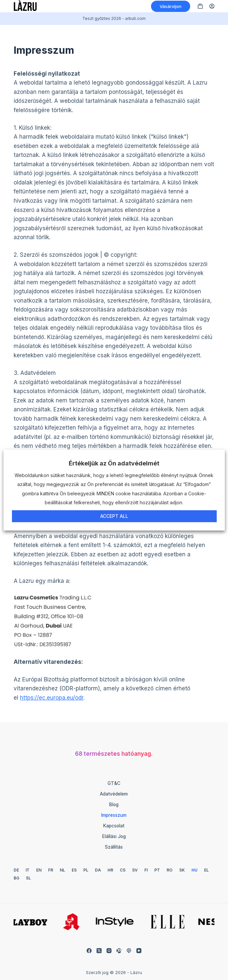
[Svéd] (135, 870)
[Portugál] (157, 870)
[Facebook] (89, 951)
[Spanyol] (74, 870)
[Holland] (62, 870)
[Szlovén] (28, 878)
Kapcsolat (114, 826)
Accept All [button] (114, 516)
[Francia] (51, 870)
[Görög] (206, 870)
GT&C (114, 783)
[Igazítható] (119, 951)
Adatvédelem (114, 794)
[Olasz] (28, 870)
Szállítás (114, 847)
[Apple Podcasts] (129, 951)
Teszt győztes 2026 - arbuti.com (114, 18)
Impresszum (114, 815)
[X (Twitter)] (99, 951)
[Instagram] (109, 951)
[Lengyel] (86, 870)
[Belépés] (212, 6)
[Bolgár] (16, 878)
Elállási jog (114, 836)
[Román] (170, 870)
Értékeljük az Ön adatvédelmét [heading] (114, 463)
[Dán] (98, 870)
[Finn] (146, 870)
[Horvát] (110, 870)
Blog (114, 805)
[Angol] (39, 870)
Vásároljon (171, 6)
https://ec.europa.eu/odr (52, 698)
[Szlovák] (182, 870)
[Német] (16, 870)
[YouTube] (139, 951)
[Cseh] (123, 870)
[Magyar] (194, 870)
